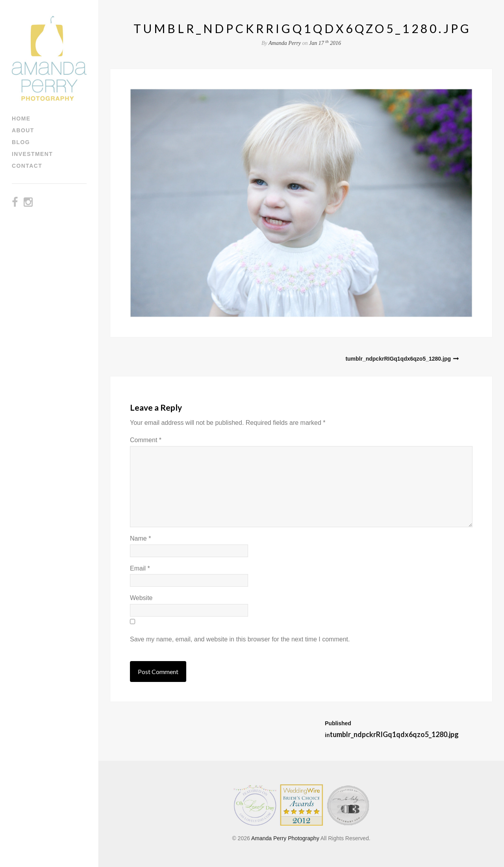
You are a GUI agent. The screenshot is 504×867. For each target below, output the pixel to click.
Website (141, 598)
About (23, 130)
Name (140, 538)
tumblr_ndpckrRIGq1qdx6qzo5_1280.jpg (398, 359)
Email (140, 568)
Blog (21, 142)
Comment (146, 440)
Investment (32, 154)
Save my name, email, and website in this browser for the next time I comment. (240, 639)
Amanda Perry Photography (285, 838)
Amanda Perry (285, 43)
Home (21, 119)
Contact (27, 166)
